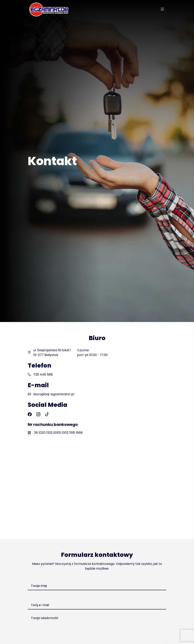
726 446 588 (43, 375)
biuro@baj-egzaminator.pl (54, 394)
